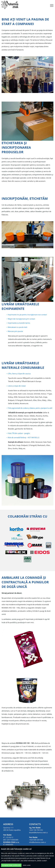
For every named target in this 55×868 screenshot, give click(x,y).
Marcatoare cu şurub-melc (18, 327)
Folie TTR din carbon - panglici (19, 433)
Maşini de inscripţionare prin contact (21, 319)
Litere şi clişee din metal (17, 386)
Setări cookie (27, 865)
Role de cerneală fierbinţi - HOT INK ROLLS (24, 437)
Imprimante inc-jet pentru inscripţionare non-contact (27, 315)
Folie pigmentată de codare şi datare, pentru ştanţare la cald (30, 408)
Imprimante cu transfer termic (19, 323)
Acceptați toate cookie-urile (11, 865)
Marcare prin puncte (15, 331)
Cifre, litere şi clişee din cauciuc (19, 374)
